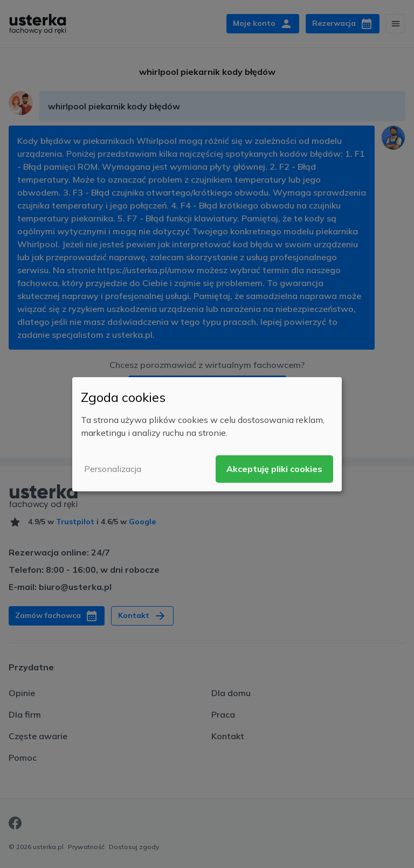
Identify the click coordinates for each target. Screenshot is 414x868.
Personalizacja (113, 469)
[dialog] (207, 434)
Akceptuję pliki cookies (274, 469)
